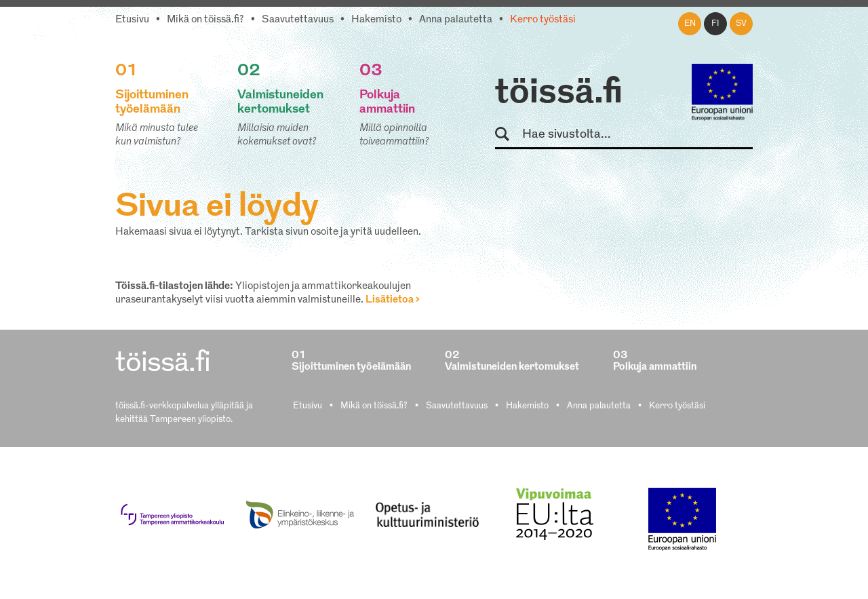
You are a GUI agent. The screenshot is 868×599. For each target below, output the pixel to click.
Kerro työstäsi (543, 20)
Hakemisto (376, 20)
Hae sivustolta (508, 135)
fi (715, 24)
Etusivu (132, 20)
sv (741, 24)
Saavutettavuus (298, 20)
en (690, 24)
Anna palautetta (456, 20)
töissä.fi (559, 94)
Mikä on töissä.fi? (205, 20)
